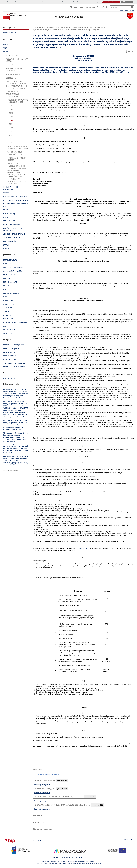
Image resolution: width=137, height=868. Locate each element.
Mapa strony (38, 841)
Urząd (68, 27)
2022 (66, 30)
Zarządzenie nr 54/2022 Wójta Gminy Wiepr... (86, 30)
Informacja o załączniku (42, 785)
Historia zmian (39, 822)
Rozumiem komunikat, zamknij (111, 2)
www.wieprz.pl (84, 548)
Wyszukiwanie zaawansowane (126, 10)
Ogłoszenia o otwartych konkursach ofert (47, 30)
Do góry (128, 840)
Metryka (37, 815)
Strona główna (38, 27)
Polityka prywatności (127, 2)
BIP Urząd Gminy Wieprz (54, 27)
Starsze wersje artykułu (43, 829)
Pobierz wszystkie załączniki (48, 775)
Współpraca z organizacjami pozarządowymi (88, 27)
